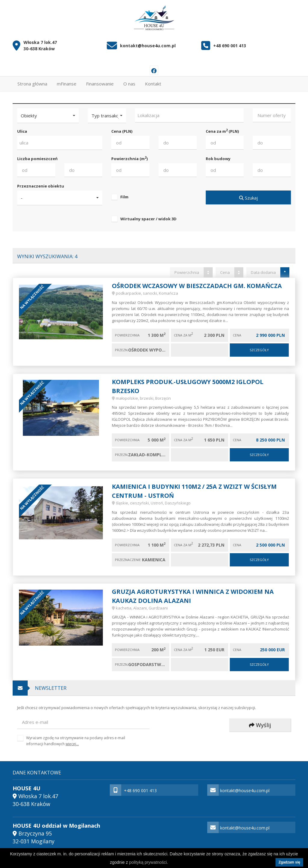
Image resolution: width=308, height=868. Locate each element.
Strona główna (32, 81)
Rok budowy (218, 156)
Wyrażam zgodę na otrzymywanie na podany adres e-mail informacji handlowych (76, 738)
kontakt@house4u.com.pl (148, 43)
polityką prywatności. (148, 862)
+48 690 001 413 (230, 43)
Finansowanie (100, 81)
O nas (129, 81)
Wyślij (260, 722)
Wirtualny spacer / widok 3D (148, 216)
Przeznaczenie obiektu (41, 183)
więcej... (72, 741)
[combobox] (189, 113)
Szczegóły (259, 347)
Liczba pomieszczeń (37, 156)
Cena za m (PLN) (222, 128)
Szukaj (248, 195)
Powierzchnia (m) (129, 156)
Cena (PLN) (122, 129)
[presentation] (199, 723)
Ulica (22, 129)
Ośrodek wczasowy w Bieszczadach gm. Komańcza (197, 283)
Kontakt (153, 81)
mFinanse (67, 81)
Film (124, 194)
